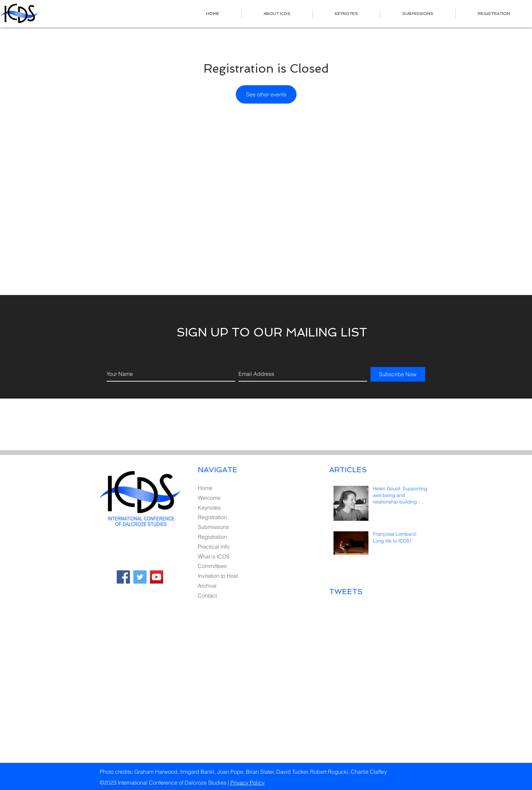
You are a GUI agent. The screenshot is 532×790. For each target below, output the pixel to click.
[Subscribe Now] (398, 374)
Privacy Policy (248, 783)
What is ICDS (214, 556)
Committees (212, 566)
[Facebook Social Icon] (123, 577)
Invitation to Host (218, 576)
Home (205, 488)
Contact (207, 595)
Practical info (214, 547)
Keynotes (209, 508)
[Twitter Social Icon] (140, 577)
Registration (212, 517)
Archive (207, 586)
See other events (266, 94)
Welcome (209, 498)
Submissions (213, 527)
